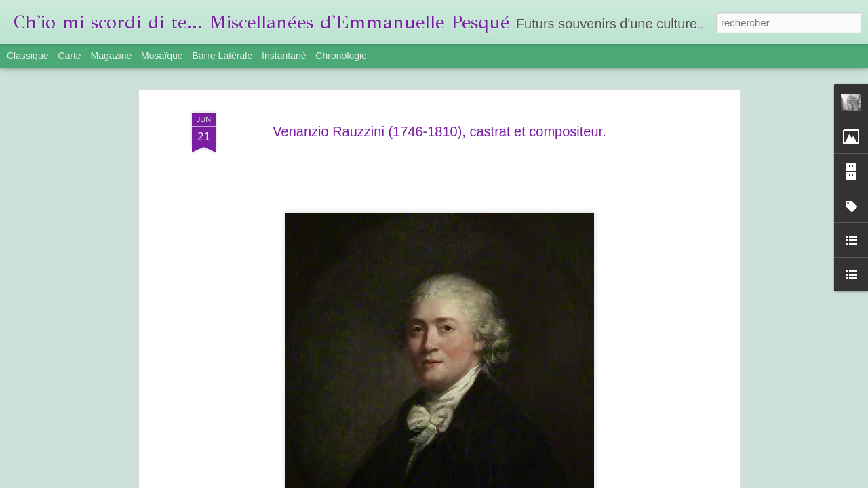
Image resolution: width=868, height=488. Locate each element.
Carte (69, 56)
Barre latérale (222, 56)
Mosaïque (162, 56)
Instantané (284, 56)
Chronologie (341, 56)
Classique (27, 56)
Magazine (112, 56)
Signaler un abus (621, 481)
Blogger (576, 481)
